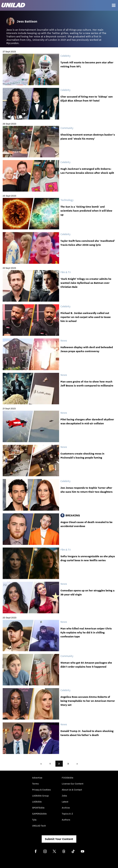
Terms (35, 784)
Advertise (37, 778)
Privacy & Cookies (41, 790)
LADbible (37, 802)
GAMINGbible (39, 814)
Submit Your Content (59, 839)
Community (67, 128)
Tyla (34, 820)
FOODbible (68, 778)
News (64, 340)
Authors (66, 820)
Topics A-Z (67, 814)
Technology (67, 200)
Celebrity (65, 56)
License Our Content (73, 784)
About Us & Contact (72, 790)
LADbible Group (40, 796)
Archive (66, 808)
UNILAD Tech (39, 826)
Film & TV (66, 272)
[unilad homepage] (13, 5)
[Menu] (114, 5)
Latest (65, 802)
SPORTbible (38, 808)
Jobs (64, 796)
